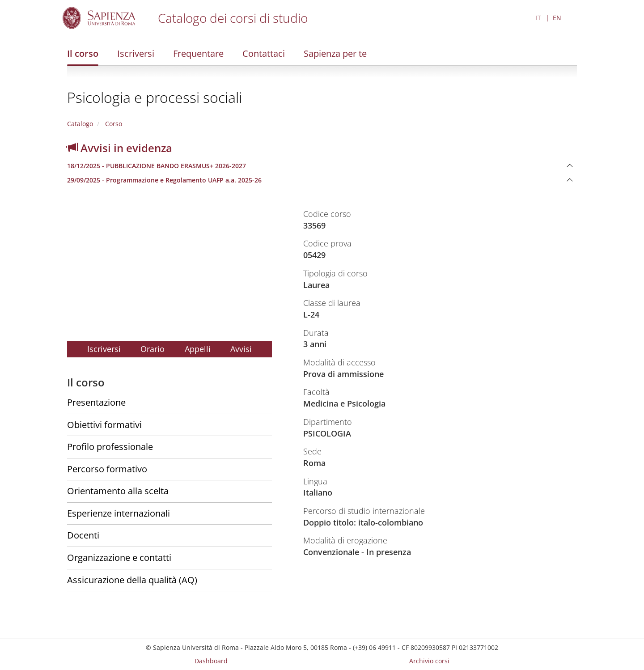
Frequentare (198, 53)
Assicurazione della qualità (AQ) (132, 580)
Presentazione (96, 402)
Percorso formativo (107, 469)
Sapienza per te (335, 53)
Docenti (83, 535)
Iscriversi (136, 53)
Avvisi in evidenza (120, 148)
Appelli (198, 349)
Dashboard (211, 661)
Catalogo (80, 124)
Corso (113, 124)
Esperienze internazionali (119, 513)
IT (538, 18)
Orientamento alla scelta (118, 491)
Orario (153, 349)
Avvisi (241, 349)
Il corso (83, 53)
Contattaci (264, 53)
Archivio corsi (429, 661)
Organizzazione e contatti (119, 558)
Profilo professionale (110, 447)
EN (557, 18)
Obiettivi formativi (104, 425)
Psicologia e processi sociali (155, 97)
